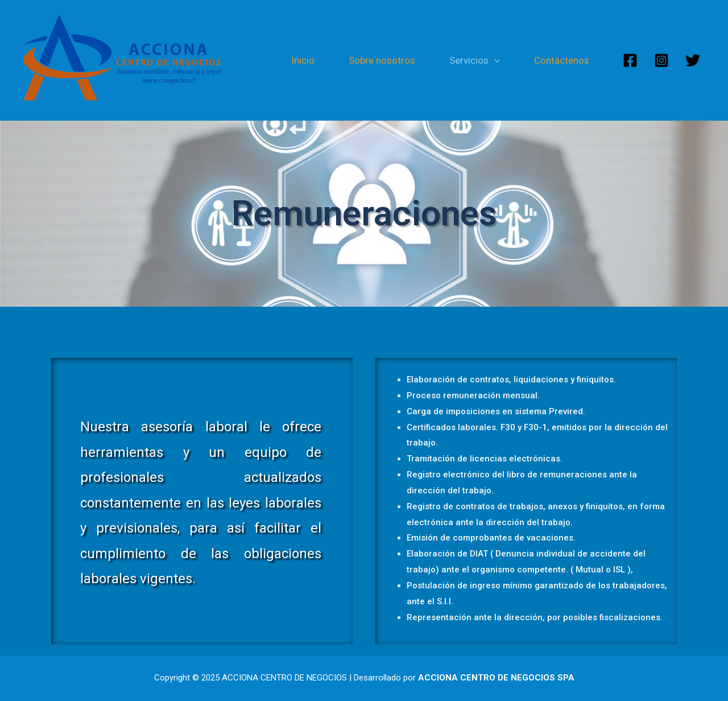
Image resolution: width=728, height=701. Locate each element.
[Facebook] (630, 60)
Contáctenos (562, 60)
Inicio (303, 60)
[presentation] (494, 60)
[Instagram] (661, 60)
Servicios (475, 60)
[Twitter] (693, 60)
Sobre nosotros (382, 60)
